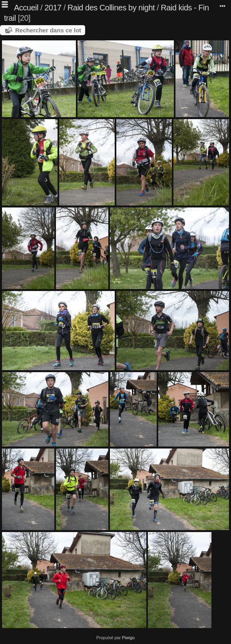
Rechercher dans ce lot (48, 30)
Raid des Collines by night (111, 8)
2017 (53, 8)
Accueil (26, 8)
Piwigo (128, 638)
